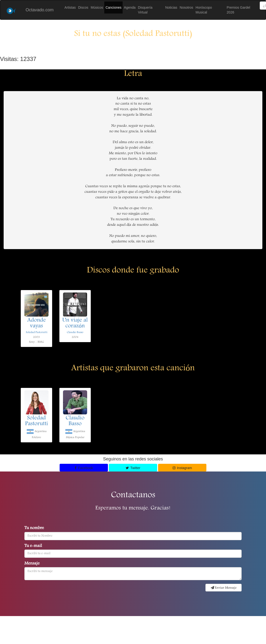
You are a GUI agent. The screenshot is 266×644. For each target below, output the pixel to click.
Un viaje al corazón (75, 323)
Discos (83, 7)
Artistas (70, 7)
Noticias (171, 7)
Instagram (182, 468)
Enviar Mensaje (224, 588)
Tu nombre (34, 528)
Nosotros (186, 7)
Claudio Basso (75, 332)
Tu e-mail (33, 546)
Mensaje (32, 564)
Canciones (113, 7)
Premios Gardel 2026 (238, 10)
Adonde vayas (37, 323)
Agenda (130, 7)
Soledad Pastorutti (37, 332)
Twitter (133, 468)
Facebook (84, 468)
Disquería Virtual (145, 10)
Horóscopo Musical (204, 10)
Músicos (97, 7)
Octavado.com (40, 10)
